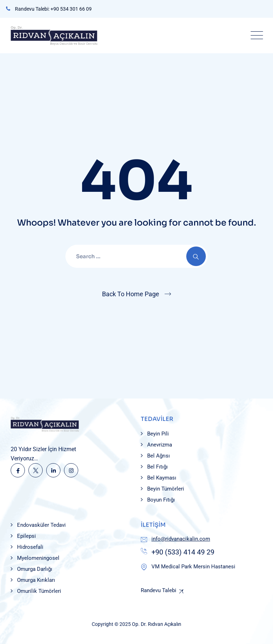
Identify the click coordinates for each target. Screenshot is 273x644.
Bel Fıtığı (157, 467)
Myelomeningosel (38, 558)
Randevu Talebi (159, 590)
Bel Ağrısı (159, 456)
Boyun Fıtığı (161, 500)
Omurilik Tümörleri (39, 591)
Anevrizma (160, 445)
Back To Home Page (131, 294)
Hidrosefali (30, 547)
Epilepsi (26, 536)
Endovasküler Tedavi (41, 525)
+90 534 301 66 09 (71, 9)
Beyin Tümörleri (166, 489)
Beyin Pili (158, 434)
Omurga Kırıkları (36, 580)
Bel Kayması (162, 478)
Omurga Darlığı (35, 569)
